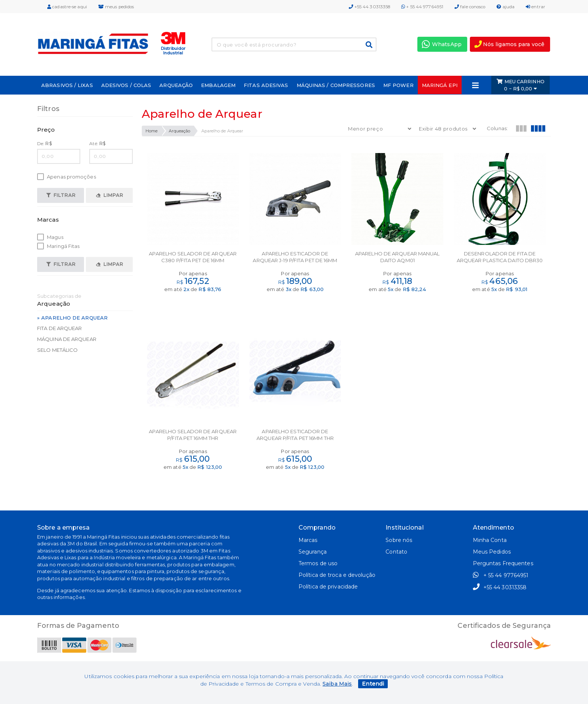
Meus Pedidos (492, 552)
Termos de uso (318, 563)
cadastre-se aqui (67, 7)
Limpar (110, 195)
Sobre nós (399, 540)
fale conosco (470, 7)
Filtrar (61, 195)
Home (151, 131)
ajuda (505, 7)
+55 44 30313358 (370, 7)
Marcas (308, 540)
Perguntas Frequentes (503, 563)
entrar (535, 7)
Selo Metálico (57, 350)
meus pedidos (116, 7)
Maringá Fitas (58, 246)
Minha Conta (490, 540)
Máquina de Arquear (67, 339)
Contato (396, 552)
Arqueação (179, 131)
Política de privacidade (328, 587)
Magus (50, 237)
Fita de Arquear (60, 328)
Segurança (313, 552)
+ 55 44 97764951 (422, 7)
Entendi (373, 684)
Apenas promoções (67, 177)
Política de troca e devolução (337, 575)
